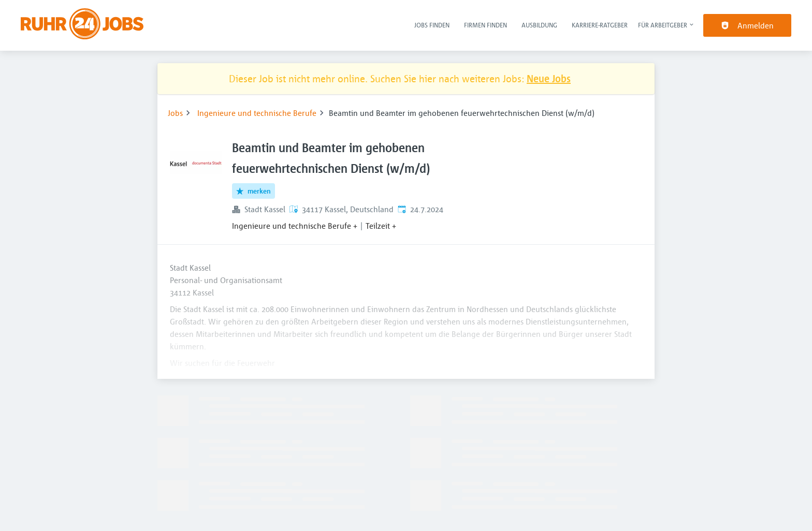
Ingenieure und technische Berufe (257, 113)
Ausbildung (539, 25)
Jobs (175, 113)
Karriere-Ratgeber (600, 25)
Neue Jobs (549, 78)
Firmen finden (485, 25)
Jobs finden (432, 25)
